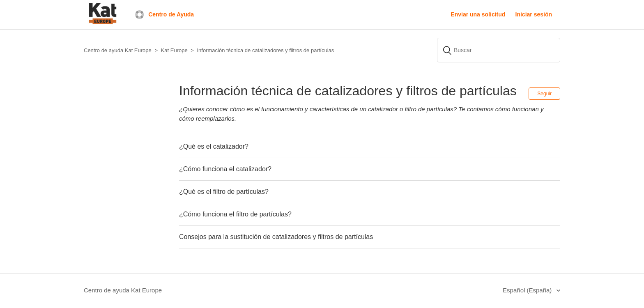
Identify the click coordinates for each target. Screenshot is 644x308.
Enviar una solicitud (478, 14)
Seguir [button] (544, 94)
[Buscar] (499, 50)
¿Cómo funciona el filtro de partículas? (235, 214)
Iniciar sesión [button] (534, 14)
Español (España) (528, 290)
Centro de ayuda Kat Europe (123, 290)
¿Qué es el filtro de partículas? (224, 192)
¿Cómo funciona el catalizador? (225, 169)
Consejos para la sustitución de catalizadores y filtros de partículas (276, 237)
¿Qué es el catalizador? (214, 146)
